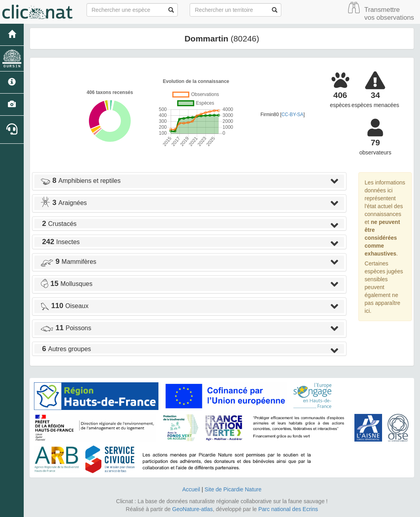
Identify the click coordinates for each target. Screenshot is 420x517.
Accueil (191, 489)
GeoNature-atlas (193, 509)
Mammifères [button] (68, 262)
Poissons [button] (66, 328)
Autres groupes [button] (66, 349)
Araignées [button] (64, 203)
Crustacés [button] (58, 224)
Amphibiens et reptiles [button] (80, 181)
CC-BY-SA (292, 115)
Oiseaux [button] (64, 306)
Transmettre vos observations (389, 14)
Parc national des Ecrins (288, 509)
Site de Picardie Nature (233, 489)
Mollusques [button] (66, 284)
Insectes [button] (60, 242)
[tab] (189, 181)
